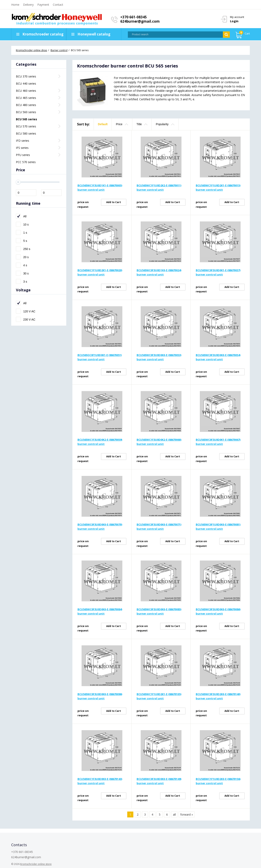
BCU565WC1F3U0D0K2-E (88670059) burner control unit (100, 442)
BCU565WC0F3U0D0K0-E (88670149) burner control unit (159, 781)
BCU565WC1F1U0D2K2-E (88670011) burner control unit (159, 187)
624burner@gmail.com (140, 21)
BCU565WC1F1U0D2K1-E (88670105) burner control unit (159, 696)
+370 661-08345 (134, 17)
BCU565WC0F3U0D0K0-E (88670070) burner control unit (100, 527)
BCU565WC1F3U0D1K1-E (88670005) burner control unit (100, 187)
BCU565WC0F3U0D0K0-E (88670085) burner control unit (159, 611)
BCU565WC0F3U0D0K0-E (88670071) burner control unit (159, 527)
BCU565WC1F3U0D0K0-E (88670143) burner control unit (100, 781)
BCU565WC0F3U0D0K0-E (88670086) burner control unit (218, 611)
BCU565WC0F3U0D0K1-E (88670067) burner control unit (218, 442)
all (174, 814)
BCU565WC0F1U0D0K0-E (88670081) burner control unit (218, 527)
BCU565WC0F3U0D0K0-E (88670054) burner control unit (218, 357)
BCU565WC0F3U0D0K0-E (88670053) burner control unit (159, 357)
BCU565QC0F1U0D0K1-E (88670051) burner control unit (100, 357)
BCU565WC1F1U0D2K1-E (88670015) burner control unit (218, 187)
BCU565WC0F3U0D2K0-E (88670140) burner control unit (218, 696)
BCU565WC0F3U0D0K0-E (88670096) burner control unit (100, 696)
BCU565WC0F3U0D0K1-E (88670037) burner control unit (218, 272)
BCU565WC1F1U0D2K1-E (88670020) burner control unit (100, 272)
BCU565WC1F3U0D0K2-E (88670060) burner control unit (159, 442)
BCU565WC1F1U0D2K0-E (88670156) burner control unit (218, 781)
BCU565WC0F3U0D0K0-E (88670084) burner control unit (100, 611)
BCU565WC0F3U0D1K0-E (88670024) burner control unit (159, 272)
